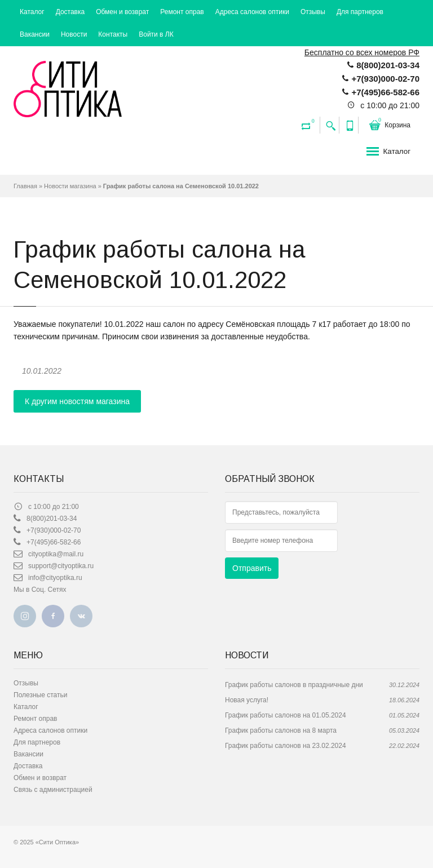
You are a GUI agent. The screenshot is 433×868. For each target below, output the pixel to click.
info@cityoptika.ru (55, 578)
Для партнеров (360, 12)
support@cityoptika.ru (61, 566)
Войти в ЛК (156, 34)
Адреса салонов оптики (252, 12)
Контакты (113, 34)
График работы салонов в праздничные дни (294, 685)
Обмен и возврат (122, 12)
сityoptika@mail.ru (56, 554)
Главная (25, 186)
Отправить (252, 568)
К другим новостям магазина (77, 401)
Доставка (70, 12)
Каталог (32, 12)
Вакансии (35, 34)
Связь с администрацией (53, 790)
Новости (74, 34)
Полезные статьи (40, 695)
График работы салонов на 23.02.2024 (286, 746)
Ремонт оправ (182, 12)
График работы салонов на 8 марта (281, 730)
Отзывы (313, 12)
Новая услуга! (247, 700)
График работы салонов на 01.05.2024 (286, 715)
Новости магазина (70, 186)
